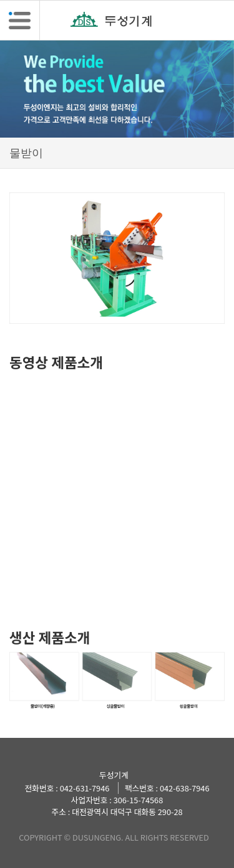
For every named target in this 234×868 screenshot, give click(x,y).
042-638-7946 (185, 788)
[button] (20, 20)
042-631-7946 (85, 788)
